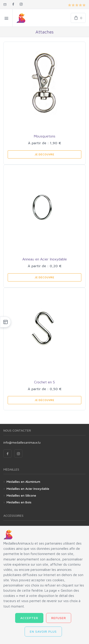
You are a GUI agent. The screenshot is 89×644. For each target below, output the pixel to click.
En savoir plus (43, 631)
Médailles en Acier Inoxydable (28, 489)
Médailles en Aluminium (23, 482)
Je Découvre (44, 154)
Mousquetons (44, 136)
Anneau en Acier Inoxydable (45, 259)
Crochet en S (44, 382)
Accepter (29, 618)
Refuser (59, 618)
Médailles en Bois (19, 502)
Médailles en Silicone (21, 495)
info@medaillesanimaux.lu (22, 442)
